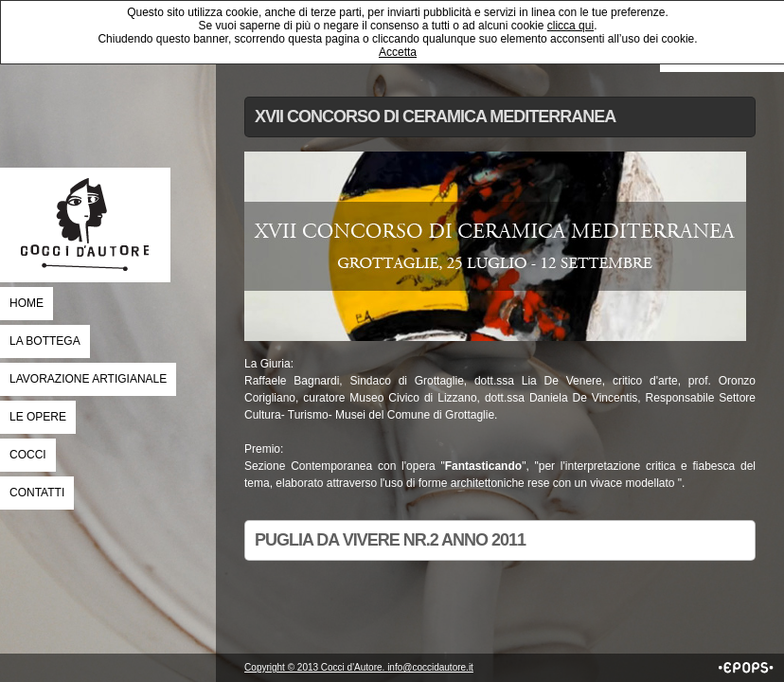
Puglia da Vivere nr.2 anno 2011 (390, 540)
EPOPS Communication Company (746, 668)
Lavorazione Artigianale (88, 379)
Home (27, 303)
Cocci (28, 455)
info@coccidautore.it (430, 667)
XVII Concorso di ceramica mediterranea (435, 117)
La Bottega (45, 341)
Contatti (37, 493)
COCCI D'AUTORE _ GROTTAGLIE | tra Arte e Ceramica (85, 225)
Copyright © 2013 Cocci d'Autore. (316, 667)
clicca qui (570, 26)
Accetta (398, 52)
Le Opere (38, 417)
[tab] (500, 117)
